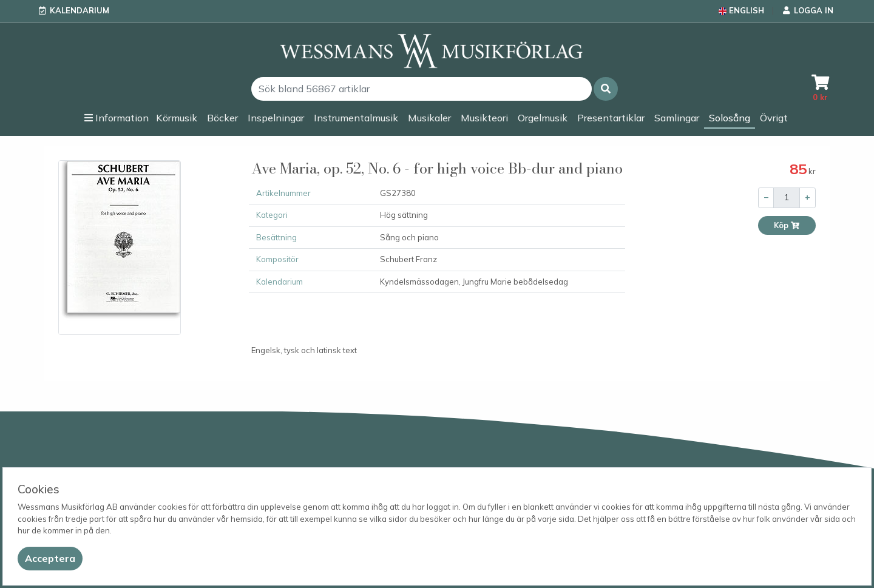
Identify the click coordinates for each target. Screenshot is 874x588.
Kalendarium (80, 10)
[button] (606, 89)
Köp (787, 225)
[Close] (50, 559)
